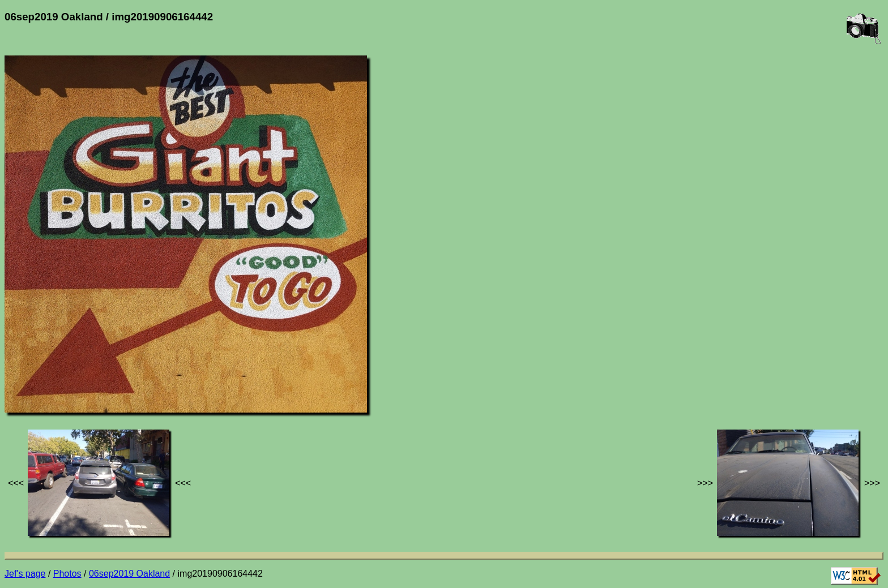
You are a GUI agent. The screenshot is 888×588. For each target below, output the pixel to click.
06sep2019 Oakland (129, 574)
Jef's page (25, 574)
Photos (67, 574)
